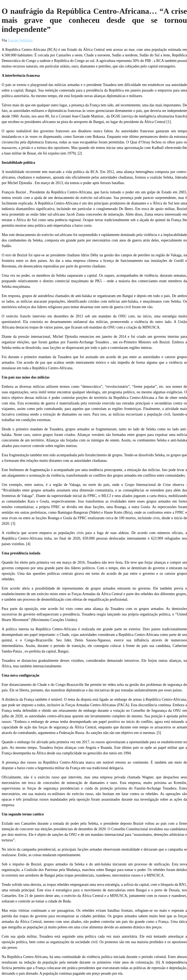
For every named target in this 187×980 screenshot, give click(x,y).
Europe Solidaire (20, 40)
